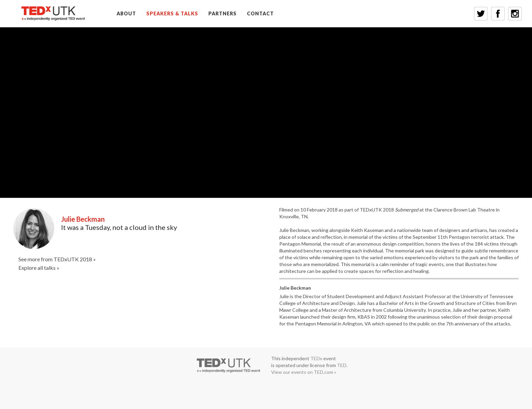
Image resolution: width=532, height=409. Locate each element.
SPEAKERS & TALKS (172, 13)
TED (342, 365)
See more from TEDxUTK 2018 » (57, 259)
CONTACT (260, 13)
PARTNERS (223, 13)
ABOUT (126, 13)
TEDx (316, 358)
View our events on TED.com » (304, 372)
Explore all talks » (39, 268)
